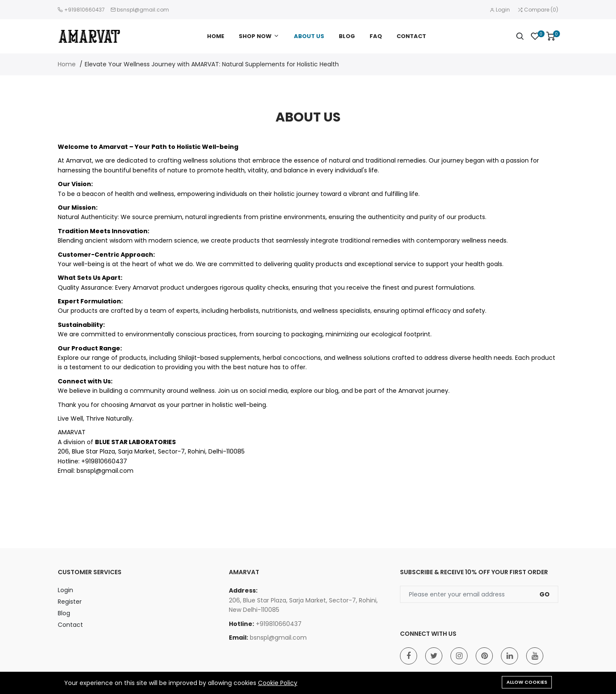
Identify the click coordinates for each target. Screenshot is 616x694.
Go (545, 594)
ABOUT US (309, 36)
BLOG (347, 36)
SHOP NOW (255, 36)
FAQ (376, 36)
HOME (216, 36)
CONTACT (411, 36)
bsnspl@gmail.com (143, 10)
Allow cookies (527, 682)
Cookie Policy (278, 683)
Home (67, 64)
